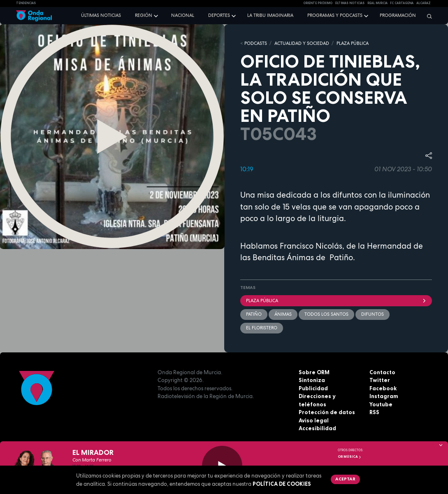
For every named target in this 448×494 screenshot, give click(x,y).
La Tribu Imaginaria (270, 15)
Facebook (383, 388)
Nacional (183, 15)
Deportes (219, 15)
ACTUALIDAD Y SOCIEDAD (302, 43)
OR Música (350, 457)
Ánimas (283, 314)
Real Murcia (377, 3)
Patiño (254, 314)
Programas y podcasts (335, 15)
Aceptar (345, 479)
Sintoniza (312, 380)
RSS (374, 412)
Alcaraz (424, 3)
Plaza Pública (336, 301)
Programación (398, 15)
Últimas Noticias (350, 3)
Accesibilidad (317, 428)
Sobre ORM (314, 372)
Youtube (381, 404)
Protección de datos (327, 412)
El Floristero (262, 328)
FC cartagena (402, 3)
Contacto (382, 372)
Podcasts (256, 43)
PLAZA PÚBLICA (353, 43)
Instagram (384, 396)
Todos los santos (326, 314)
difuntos (373, 314)
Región (144, 15)
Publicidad (313, 388)
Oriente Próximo (318, 3)
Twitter (380, 380)
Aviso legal (314, 420)
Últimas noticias (101, 15)
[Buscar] (427, 16)
